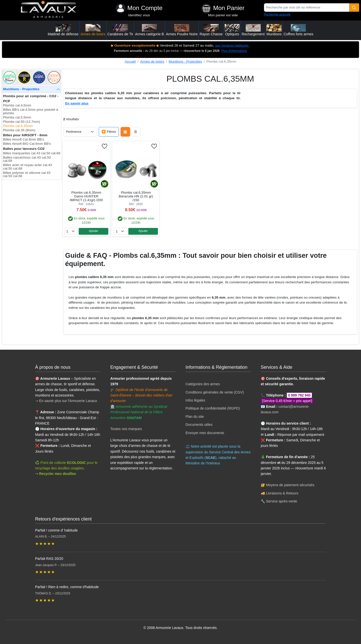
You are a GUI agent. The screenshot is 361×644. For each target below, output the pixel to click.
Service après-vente (282, 501)
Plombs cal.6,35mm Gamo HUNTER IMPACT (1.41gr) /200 (86, 196)
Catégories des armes (203, 384)
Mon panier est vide (223, 15)
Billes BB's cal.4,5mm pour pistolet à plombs (30, 111)
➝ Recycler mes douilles (56, 474)
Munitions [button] (274, 30)
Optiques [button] (232, 30)
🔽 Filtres (109, 132)
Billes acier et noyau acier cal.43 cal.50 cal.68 (27, 167)
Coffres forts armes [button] (298, 30)
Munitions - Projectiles (185, 61)
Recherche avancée (277, 15)
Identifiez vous (139, 15)
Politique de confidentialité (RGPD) (213, 408)
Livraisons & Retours (282, 493)
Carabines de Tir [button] (120, 30)
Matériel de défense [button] (63, 30)
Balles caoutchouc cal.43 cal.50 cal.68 (27, 159)
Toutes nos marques (126, 429)
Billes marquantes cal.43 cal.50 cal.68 (32, 153)
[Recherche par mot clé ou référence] (307, 8)
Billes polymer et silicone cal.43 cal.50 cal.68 (27, 174)
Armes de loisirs (152, 61)
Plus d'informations (234, 51)
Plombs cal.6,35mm (18, 126)
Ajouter (94, 231)
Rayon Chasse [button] (211, 30)
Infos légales (195, 400)
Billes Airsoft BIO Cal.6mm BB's (27, 144)
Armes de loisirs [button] (93, 30)
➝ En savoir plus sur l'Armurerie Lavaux (67, 401)
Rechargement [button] (253, 30)
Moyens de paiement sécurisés (290, 485)
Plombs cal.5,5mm (17, 117)
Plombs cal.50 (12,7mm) (21, 122)
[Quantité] (354, 8)
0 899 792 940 (299, 395)
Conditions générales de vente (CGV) (215, 392)
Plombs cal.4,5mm (17, 105)
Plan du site (195, 417)
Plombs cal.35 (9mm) (19, 130)
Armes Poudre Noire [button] (182, 30)
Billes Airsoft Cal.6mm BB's (24, 139)
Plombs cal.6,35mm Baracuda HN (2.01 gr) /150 (136, 196)
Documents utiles (199, 425)
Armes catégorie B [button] (150, 30)
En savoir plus (77, 103)
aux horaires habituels (232, 45)
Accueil (130, 61)
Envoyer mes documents (205, 433)
